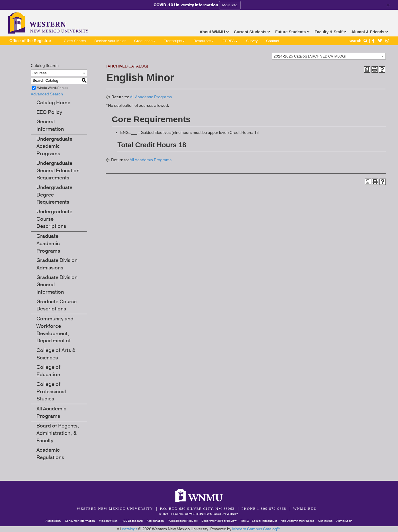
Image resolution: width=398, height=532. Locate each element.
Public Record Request (183, 521)
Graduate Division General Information (57, 285)
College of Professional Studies (51, 391)
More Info (230, 5)
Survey (252, 41)
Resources (204, 41)
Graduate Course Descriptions (57, 305)
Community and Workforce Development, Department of (55, 330)
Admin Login (344, 521)
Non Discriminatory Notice (297, 521)
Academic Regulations (50, 454)
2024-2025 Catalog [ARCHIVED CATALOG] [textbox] (310, 56)
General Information (50, 125)
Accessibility (53, 521)
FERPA (230, 41)
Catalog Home (53, 103)
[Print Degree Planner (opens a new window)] (367, 69)
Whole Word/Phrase (53, 88)
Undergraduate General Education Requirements (58, 170)
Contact (273, 41)
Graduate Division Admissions (57, 264)
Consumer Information (80, 521)
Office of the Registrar (30, 41)
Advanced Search (47, 94)
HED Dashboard (132, 521)
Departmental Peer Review (219, 521)
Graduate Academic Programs (48, 243)
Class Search (75, 41)
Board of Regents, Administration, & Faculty (58, 433)
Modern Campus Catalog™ (256, 529)
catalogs (130, 529)
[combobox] (329, 56)
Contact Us (325, 521)
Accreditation (155, 521)
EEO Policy (49, 112)
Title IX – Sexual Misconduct (259, 521)
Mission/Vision (108, 521)
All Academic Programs (51, 412)
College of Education (48, 371)
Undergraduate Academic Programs (54, 146)
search (359, 41)
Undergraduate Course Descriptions (54, 219)
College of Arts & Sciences (56, 354)
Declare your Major (110, 41)
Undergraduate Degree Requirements (54, 195)
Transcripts (174, 41)
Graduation (145, 41)
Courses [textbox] (40, 73)
